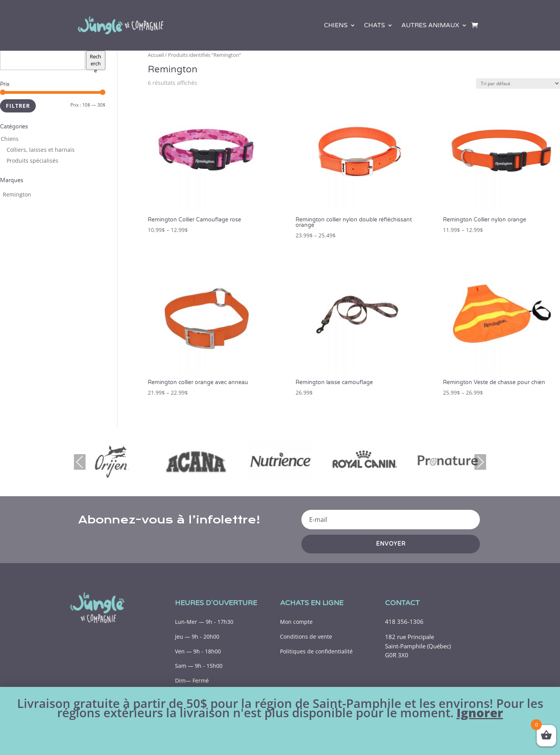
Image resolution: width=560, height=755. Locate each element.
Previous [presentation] (80, 462)
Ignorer (480, 713)
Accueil (156, 55)
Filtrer (18, 106)
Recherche (95, 61)
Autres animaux (430, 25)
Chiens (336, 25)
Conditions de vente (306, 636)
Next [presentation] (480, 462)
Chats (374, 25)
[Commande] (518, 83)
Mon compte (296, 622)
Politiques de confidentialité (316, 651)
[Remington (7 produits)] (17, 195)
